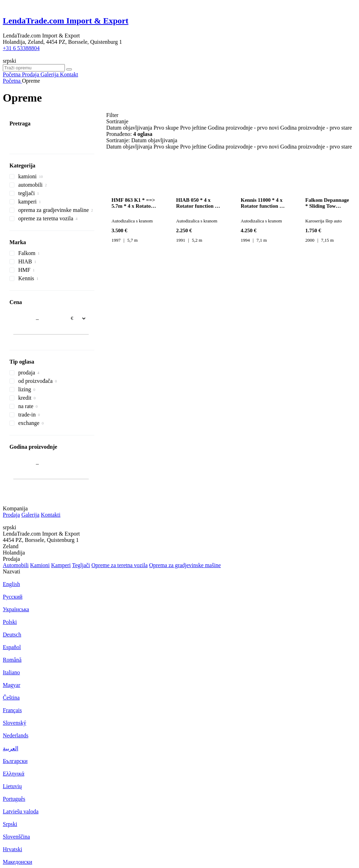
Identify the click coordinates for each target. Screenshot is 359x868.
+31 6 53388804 (21, 48)
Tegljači (81, 565)
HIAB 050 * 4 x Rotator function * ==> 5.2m (197, 203)
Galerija (31, 515)
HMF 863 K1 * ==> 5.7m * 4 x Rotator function (133, 203)
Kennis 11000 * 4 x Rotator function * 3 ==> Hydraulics (263, 203)
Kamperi (61, 565)
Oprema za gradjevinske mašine (185, 565)
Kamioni (40, 565)
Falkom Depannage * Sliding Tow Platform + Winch (327, 203)
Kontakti (50, 515)
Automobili (16, 565)
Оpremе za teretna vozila (120, 565)
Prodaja (11, 515)
